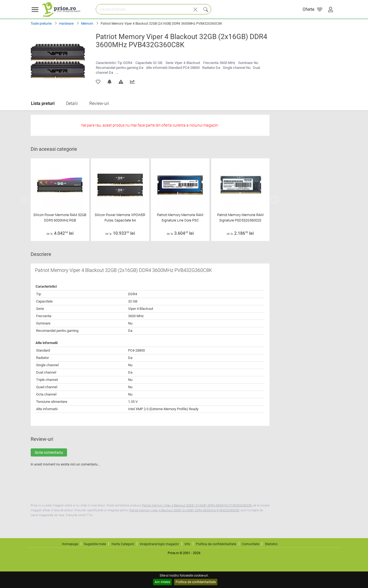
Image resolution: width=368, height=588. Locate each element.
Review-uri (99, 103)
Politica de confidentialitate (196, 582)
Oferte (308, 9)
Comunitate (250, 544)
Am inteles (162, 582)
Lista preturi (43, 103)
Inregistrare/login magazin (159, 544)
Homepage (70, 544)
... (117, 73)
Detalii (72, 103)
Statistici (271, 544)
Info (187, 544)
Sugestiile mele (95, 544)
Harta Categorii (123, 544)
